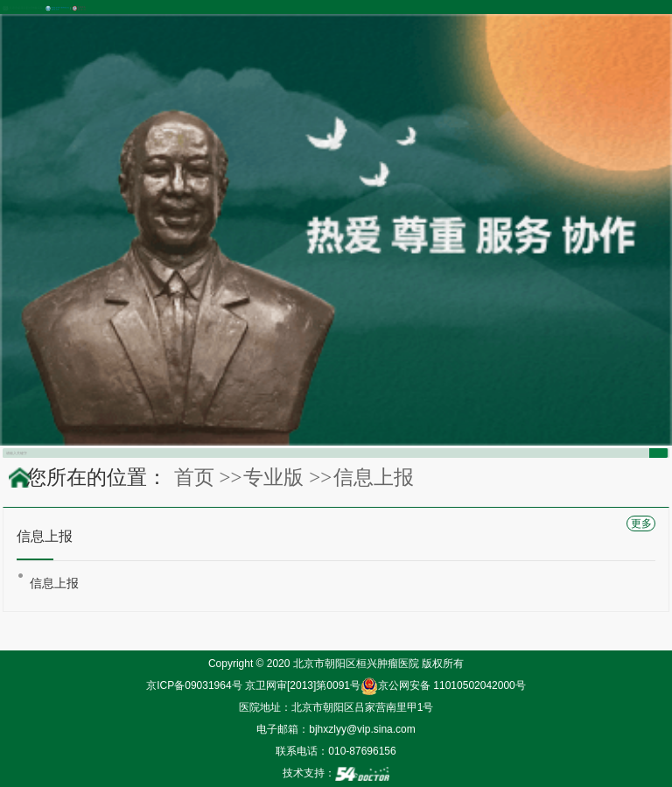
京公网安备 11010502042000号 (443, 685)
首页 (194, 477)
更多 (641, 523)
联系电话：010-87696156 (336, 751)
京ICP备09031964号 (194, 685)
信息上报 (54, 583)
